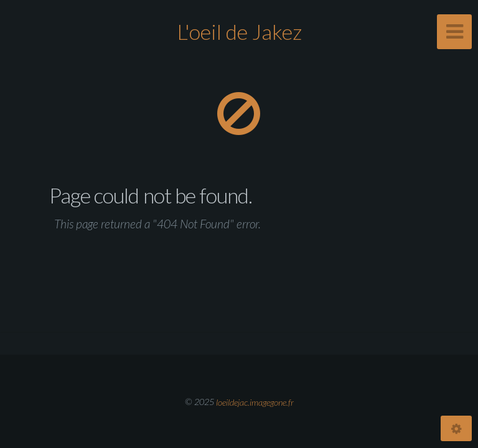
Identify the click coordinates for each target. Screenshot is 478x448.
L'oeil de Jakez (239, 31)
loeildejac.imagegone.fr (255, 402)
